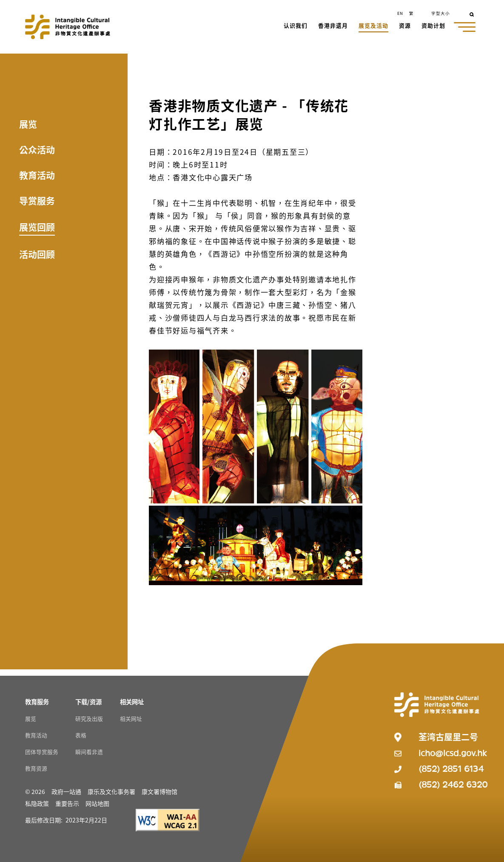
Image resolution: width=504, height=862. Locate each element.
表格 (81, 735)
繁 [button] (411, 13)
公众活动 (37, 149)
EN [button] (400, 13)
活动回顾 (37, 254)
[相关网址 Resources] (132, 701)
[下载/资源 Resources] (88, 701)
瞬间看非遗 (89, 752)
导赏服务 (37, 200)
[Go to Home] (68, 27)
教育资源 (36, 768)
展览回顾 (37, 227)
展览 (28, 124)
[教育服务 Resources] (37, 701)
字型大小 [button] (441, 13)
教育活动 (37, 175)
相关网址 (131, 718)
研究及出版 (89, 718)
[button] (296, 26)
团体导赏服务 (42, 752)
